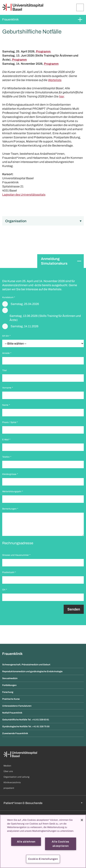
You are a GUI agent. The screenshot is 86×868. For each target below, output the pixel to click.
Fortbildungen (9, 685)
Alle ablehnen (26, 842)
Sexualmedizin (10, 678)
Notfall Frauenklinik (12, 713)
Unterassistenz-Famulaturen (17, 706)
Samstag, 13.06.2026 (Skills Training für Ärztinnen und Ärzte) (45, 318)
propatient (9, 788)
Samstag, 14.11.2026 (24, 326)
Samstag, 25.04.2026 (25, 304)
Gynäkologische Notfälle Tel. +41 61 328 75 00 (26, 726)
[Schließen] (82, 820)
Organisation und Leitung (16, 777)
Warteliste (55, 80)
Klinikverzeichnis (12, 782)
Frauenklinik (10, 19)
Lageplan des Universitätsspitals (24, 195)
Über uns (8, 771)
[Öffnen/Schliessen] (80, 7)
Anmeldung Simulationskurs (54, 261)
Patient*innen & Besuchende (23, 803)
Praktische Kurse (11, 699)
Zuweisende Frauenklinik (15, 733)
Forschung (8, 692)
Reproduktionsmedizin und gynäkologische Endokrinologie (32, 671)
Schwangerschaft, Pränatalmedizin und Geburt (26, 665)
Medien (7, 766)
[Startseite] (23, 7)
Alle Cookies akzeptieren (60, 844)
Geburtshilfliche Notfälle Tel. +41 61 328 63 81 (26, 720)
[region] (43, 841)
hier (62, 96)
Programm (44, 51)
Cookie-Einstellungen (43, 859)
